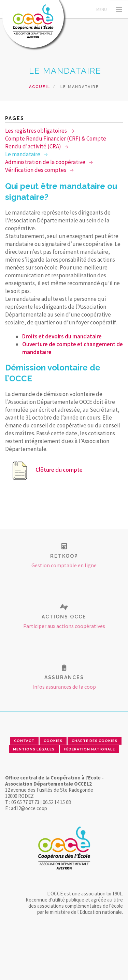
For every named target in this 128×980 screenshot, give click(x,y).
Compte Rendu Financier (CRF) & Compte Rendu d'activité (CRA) (56, 142)
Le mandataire (23, 154)
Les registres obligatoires (37, 131)
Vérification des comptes (36, 170)
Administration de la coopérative (46, 162)
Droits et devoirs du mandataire (62, 336)
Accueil (40, 87)
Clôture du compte (46, 470)
